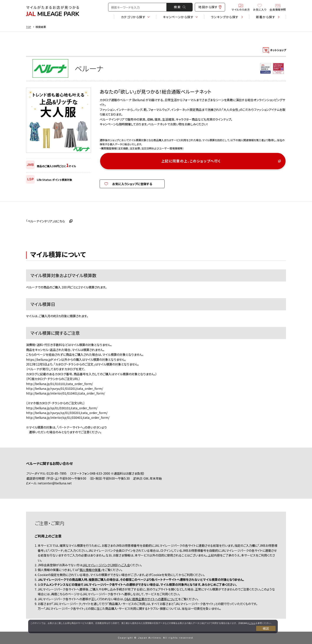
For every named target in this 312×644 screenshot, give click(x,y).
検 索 (180, 7)
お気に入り (260, 7)
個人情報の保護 (90, 570)
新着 (266, 17)
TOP (29, 27)
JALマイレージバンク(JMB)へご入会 (106, 565)
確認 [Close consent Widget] (266, 628)
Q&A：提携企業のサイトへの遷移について (151, 599)
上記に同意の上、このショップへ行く (191, 161)
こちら (252, 623)
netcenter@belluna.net (55, 483)
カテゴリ (133, 17)
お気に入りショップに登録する (132, 184)
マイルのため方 (241, 7)
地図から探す (210, 7)
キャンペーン (178, 17)
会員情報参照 (278, 7)
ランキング (225, 17)
